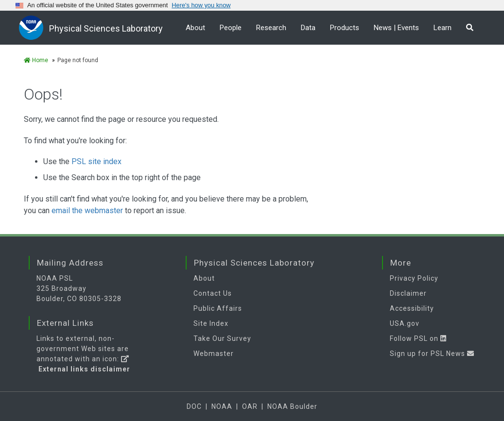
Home (36, 60)
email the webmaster (87, 210)
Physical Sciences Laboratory (106, 28)
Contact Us (213, 293)
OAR (250, 406)
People (231, 28)
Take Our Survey (222, 338)
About (195, 28)
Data (308, 28)
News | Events (396, 28)
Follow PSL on (418, 338)
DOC (194, 406)
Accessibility (412, 308)
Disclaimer (408, 293)
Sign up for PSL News (432, 354)
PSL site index (96, 161)
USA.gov (405, 323)
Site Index (211, 323)
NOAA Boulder (292, 406)
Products (345, 28)
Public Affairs (218, 308)
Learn (443, 28)
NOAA (222, 406)
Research (271, 28)
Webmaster (214, 354)
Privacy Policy (414, 278)
